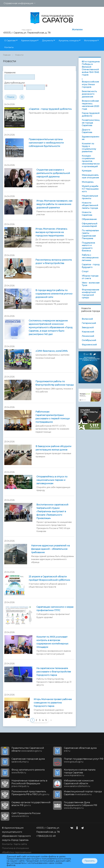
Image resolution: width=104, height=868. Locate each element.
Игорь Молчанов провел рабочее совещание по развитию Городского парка (53, 703)
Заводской (88, 327)
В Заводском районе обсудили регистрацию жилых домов (53, 448)
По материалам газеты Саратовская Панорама (90, 234)
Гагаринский (89, 323)
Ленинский (88, 336)
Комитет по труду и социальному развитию (89, 148)
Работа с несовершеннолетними (90, 258)
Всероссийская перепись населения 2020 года (90, 105)
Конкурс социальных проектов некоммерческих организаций (91, 161)
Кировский (88, 332)
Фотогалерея (91, 41)
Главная (7, 55)
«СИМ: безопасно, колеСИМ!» (52, 351)
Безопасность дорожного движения (89, 94)
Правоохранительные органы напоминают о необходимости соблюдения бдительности (46, 143)
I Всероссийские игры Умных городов (90, 83)
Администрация (29, 41)
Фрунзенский (89, 345)
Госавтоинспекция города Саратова (91, 123)
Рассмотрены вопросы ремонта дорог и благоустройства (54, 262)
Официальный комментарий (90, 225)
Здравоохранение (90, 138)
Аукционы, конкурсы (69, 41)
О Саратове (10, 41)
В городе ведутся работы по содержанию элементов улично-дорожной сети (54, 294)
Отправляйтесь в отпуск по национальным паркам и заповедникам (52, 480)
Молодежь (88, 182)
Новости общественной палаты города (90, 205)
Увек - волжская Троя (91, 284)
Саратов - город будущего (91, 266)
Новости (19, 55)
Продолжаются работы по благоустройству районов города (55, 383)
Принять (90, 861)
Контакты (9, 47)
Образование (89, 219)
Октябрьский (89, 340)
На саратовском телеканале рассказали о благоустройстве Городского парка (54, 672)
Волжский (87, 319)
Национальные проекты (90, 197)
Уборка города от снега (90, 277)
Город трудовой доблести (91, 114)
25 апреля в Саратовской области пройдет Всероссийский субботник (49, 578)
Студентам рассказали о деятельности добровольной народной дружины (53, 173)
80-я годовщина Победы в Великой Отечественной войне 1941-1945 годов (91, 68)
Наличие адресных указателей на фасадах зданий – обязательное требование (50, 549)
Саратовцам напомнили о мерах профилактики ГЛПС (55, 609)
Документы (48, 41)
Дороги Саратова (87, 131)
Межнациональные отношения (90, 176)
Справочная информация (18, 3)
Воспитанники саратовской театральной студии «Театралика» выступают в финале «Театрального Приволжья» (52, 511)
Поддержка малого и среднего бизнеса (88, 247)
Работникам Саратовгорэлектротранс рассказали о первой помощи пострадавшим (53, 417)
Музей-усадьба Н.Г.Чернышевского (90, 189)
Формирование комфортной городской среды (90, 294)
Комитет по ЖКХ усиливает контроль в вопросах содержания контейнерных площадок (52, 642)
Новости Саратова (87, 214)
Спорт (85, 271)
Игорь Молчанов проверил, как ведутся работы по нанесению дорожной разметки (54, 204)
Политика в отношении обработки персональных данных (17, 852)
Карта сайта (20, 844)
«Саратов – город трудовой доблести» (50, 109)
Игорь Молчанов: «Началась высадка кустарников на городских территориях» (51, 232)
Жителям (77, 30)
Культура (87, 171)
